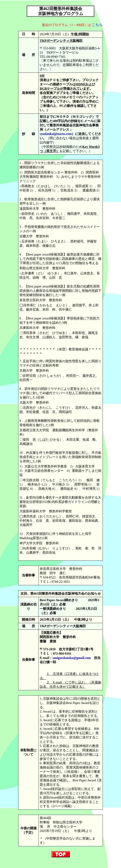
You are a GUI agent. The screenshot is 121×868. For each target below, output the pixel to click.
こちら (97, 25)
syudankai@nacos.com (56, 134)
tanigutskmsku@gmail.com (72, 658)
